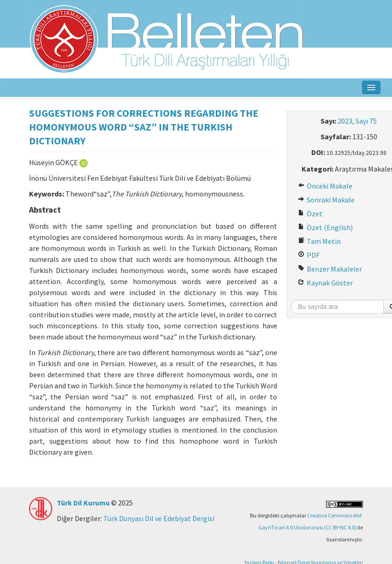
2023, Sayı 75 (357, 121)
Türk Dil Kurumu (83, 503)
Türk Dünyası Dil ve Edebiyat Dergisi (159, 518)
